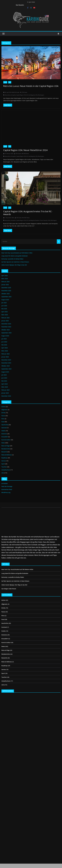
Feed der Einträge (7, 486)
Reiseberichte (6, 449)
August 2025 (5, 300)
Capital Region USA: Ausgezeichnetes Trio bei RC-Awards (28, 213)
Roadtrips (4, 458)
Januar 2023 (5, 393)
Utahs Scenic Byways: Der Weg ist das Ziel (14, 265)
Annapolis (13, 95)
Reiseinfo (4, 452)
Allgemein (4, 410)
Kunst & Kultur (6, 440)
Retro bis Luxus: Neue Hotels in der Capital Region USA (31, 87)
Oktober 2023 (6, 366)
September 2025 (6, 297)
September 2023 (6, 369)
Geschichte (5, 425)
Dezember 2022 (6, 396)
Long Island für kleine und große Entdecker (15, 256)
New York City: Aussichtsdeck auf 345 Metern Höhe (17, 253)
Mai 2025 (4, 309)
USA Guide (17, 92)
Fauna (3, 416)
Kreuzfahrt (5, 437)
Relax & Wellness (7, 455)
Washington (41, 95)
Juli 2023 (4, 375)
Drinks (3, 413)
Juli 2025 (4, 303)
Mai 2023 (4, 381)
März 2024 (5, 351)
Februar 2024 (5, 354)
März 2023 (5, 387)
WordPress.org (6, 492)
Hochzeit (4, 428)
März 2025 (5, 315)
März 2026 (5, 279)
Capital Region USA (21, 95)
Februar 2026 (5, 282)
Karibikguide (32, 95)
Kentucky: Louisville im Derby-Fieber (13, 259)
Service (4, 461)
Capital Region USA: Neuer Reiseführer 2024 (25, 150)
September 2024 (6, 333)
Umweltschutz (6, 470)
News (5, 82)
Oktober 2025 (6, 294)
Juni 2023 (4, 378)
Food (3, 422)
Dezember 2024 (6, 324)
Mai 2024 (4, 345)
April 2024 (5, 348)
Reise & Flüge (6, 446)
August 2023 (5, 372)
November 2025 (6, 291)
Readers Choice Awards (41, 220)
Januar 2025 (5, 321)
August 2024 (5, 336)
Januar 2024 (5, 357)
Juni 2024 (4, 342)
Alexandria (7, 95)
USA (10, 82)
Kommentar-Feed (7, 489)
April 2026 (5, 276)
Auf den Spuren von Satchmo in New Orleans (15, 262)
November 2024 (6, 327)
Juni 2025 (4, 306)
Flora (3, 419)
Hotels (3, 431)
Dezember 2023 (6, 360)
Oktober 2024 (6, 330)
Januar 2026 (5, 285)
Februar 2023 (5, 390)
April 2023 (5, 384)
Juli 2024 (4, 339)
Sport (3, 464)
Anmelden (5, 483)
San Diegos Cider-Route (9, 589)
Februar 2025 (5, 318)
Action (3, 407)
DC (27, 95)
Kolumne (4, 434)
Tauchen (4, 467)
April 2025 (5, 312)
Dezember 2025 (6, 288)
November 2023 (6, 363)
